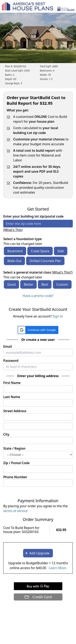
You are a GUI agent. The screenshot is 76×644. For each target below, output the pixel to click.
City (6, 434)
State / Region (14, 448)
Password (11, 361)
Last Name (12, 397)
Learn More (57, 568)
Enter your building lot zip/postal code (33, 216)
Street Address (15, 411)
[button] (38, 330)
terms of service (15, 511)
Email (8, 346)
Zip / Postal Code (16, 463)
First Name (12, 383)
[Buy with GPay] (38, 586)
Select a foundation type (22, 239)
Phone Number (15, 477)
